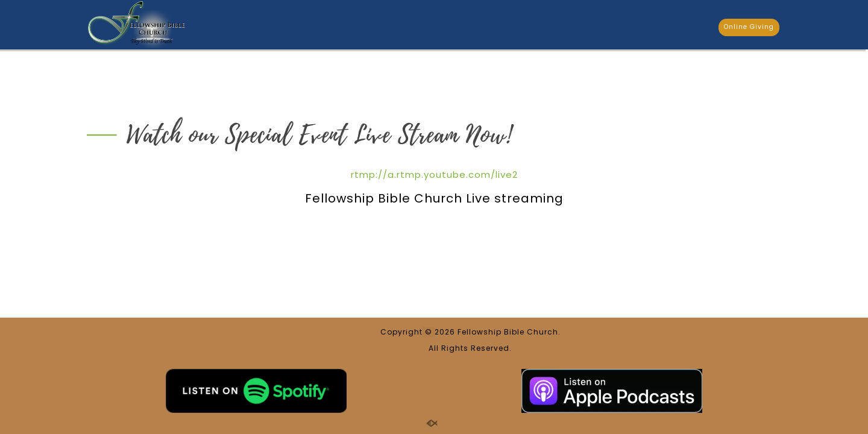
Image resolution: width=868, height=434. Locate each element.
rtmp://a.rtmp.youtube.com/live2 (434, 175)
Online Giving (749, 27)
